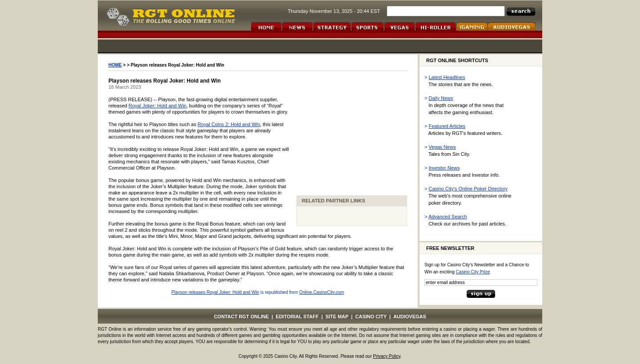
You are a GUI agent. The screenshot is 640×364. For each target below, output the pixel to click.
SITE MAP (337, 317)
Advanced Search (448, 217)
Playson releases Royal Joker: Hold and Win (215, 292)
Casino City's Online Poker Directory (468, 189)
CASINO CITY (371, 317)
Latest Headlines (447, 77)
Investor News (444, 168)
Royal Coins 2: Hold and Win (229, 124)
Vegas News (442, 147)
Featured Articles (447, 126)
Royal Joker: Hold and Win (157, 106)
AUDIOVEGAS (410, 317)
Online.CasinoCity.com (322, 292)
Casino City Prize (473, 272)
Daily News (441, 98)
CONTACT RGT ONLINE (241, 317)
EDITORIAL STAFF (297, 317)
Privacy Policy (387, 356)
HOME (115, 65)
